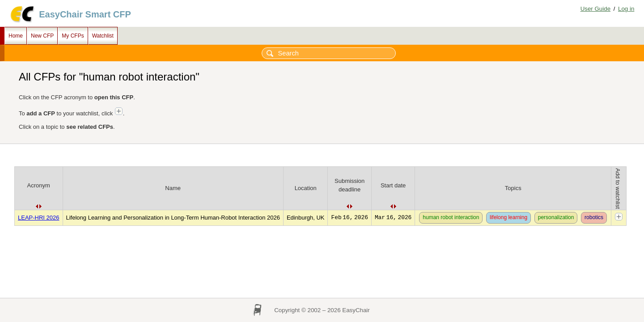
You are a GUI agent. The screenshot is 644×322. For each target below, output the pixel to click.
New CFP (42, 36)
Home (16, 36)
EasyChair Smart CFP (85, 14)
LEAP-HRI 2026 (39, 218)
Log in (626, 9)
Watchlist (103, 36)
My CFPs (73, 36)
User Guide (595, 9)
